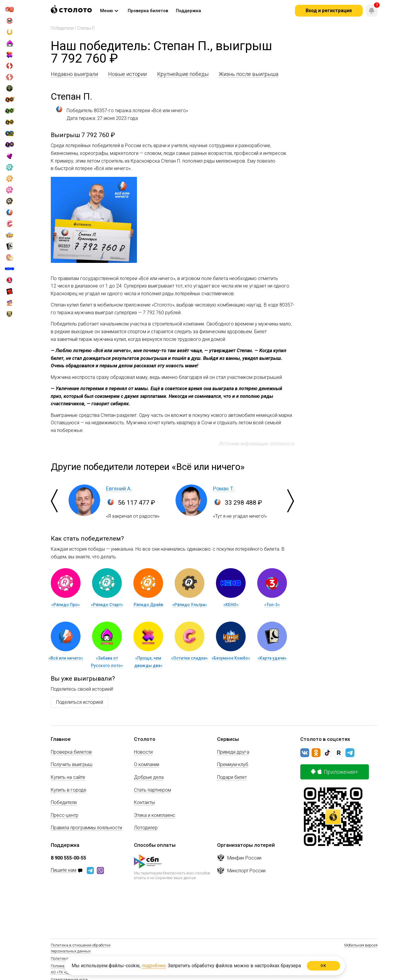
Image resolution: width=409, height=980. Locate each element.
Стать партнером (153, 790)
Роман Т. (224, 489)
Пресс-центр (65, 815)
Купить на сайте (68, 777)
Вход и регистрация (329, 11)
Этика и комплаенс (155, 815)
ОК (323, 966)
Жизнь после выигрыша (248, 74)
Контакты (144, 802)
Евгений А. (119, 489)
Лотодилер (146, 828)
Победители (62, 28)
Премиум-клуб (233, 764)
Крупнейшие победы (183, 74)
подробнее (154, 966)
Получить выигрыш (72, 764)
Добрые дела (149, 777)
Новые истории (127, 74)
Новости (143, 752)
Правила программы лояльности (86, 828)
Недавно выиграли (74, 74)
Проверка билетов (71, 752)
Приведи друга (233, 752)
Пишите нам (64, 870)
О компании (147, 764)
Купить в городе (69, 790)
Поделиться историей (80, 702)
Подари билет (232, 777)
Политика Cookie (65, 958)
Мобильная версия (361, 945)
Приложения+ (335, 772)
